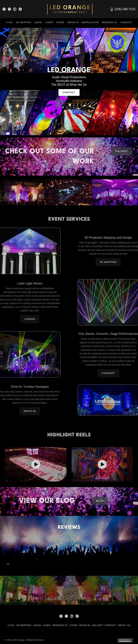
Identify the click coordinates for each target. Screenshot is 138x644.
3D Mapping (24, 625)
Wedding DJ (60, 625)
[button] (4, 9)
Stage (73, 625)
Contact (111, 625)
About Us (124, 625)
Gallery (98, 625)
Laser (47, 625)
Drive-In (85, 625)
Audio (37, 625)
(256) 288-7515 (125, 9)
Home (11, 625)
